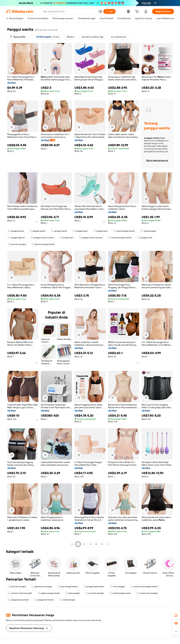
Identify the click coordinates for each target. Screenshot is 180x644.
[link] (176, 615)
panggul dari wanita (44, 600)
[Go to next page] (108, 544)
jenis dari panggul (17, 244)
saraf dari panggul (94, 593)
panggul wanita (16, 231)
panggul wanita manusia (91, 238)
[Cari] (109, 11)
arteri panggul (117, 587)
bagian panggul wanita (49, 593)
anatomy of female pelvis (20, 593)
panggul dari (66, 238)
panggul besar (80, 231)
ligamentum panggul (42, 587)
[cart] (138, 12)
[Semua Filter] (18, 37)
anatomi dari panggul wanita (144, 587)
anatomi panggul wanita (120, 238)
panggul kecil (100, 231)
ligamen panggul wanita (43, 244)
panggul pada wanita (94, 587)
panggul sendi (145, 238)
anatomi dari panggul (147, 593)
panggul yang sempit (18, 600)
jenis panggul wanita (68, 587)
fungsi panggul (148, 231)
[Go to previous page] (72, 544)
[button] (100, 11)
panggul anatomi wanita (42, 238)
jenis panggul (73, 593)
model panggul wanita (124, 231)
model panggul (67, 600)
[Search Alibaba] (70, 11)
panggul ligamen (16, 238)
